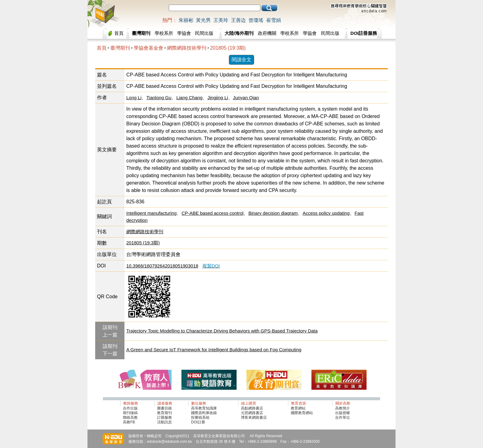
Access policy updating (326, 213)
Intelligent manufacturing (151, 213)
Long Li (134, 98)
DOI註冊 (198, 422)
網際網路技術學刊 (187, 48)
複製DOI (211, 266)
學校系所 (164, 33)
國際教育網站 (302, 413)
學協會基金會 (148, 48)
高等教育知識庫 (204, 408)
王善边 (238, 20)
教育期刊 (164, 413)
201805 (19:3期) (228, 48)
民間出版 (204, 33)
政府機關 (267, 33)
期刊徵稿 (130, 413)
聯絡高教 (130, 417)
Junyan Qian (246, 98)
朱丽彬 (186, 20)
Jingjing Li (218, 98)
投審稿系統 (200, 417)
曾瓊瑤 (256, 20)
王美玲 (221, 20)
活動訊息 (164, 422)
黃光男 (203, 20)
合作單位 (343, 417)
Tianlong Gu (159, 98)
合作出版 (130, 408)
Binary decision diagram (273, 213)
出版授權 (343, 413)
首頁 (119, 33)
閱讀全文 (241, 60)
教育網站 (298, 408)
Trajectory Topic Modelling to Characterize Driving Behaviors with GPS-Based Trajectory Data (222, 331)
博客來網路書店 (254, 417)
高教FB (129, 422)
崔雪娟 (274, 20)
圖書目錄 (164, 408)
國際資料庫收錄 (204, 413)
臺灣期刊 (120, 48)
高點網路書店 (252, 408)
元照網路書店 (252, 413)
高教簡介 (343, 408)
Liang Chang (189, 98)
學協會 (184, 33)
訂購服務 (164, 417)
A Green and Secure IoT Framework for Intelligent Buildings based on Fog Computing (214, 350)
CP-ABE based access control (212, 213)
